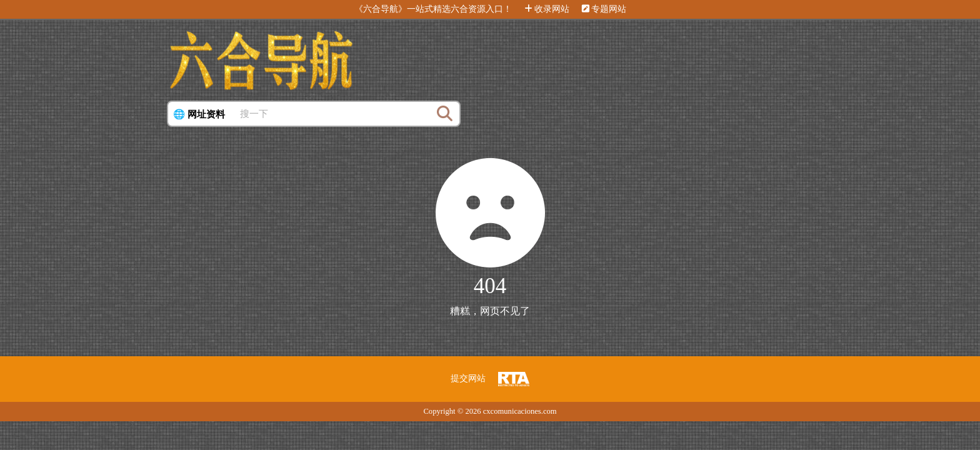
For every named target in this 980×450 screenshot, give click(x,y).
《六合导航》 (381, 9)
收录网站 (547, 9)
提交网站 (468, 378)
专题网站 (604, 9)
